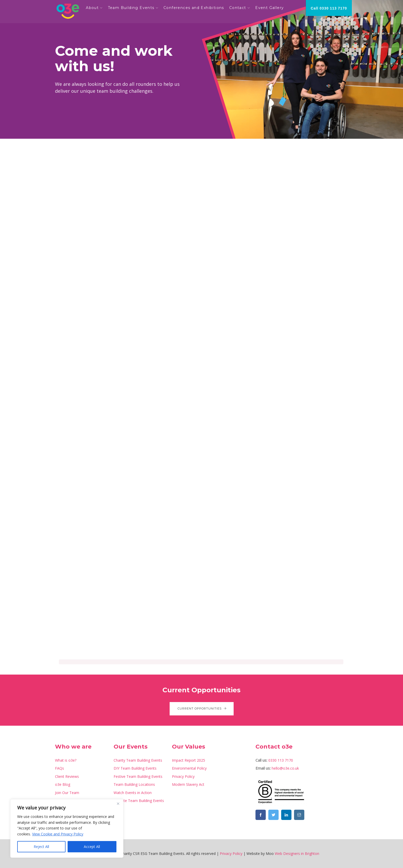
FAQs (59, 768)
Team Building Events (132, 8)
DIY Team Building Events (135, 768)
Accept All (92, 847)
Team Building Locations (134, 784)
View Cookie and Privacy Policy (58, 834)
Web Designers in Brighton (297, 853)
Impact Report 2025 (189, 760)
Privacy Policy (183, 776)
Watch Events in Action (133, 793)
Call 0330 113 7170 (329, 8)
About (94, 8)
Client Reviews (67, 776)
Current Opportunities (202, 708)
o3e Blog (63, 784)
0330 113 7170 (281, 760)
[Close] (118, 804)
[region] (67, 828)
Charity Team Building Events (138, 760)
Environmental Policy (189, 768)
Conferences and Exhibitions (195, 8)
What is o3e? (66, 760)
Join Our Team (67, 793)
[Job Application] (201, 406)
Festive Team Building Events (138, 776)
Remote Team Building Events (139, 801)
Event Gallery (271, 8)
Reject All (41, 847)
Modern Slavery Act (188, 784)
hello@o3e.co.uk (285, 768)
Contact (239, 8)
